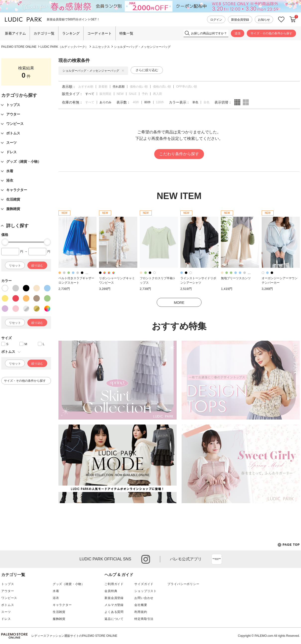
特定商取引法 (144, 619)
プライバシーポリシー (183, 584)
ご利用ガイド (114, 584)
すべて (90, 102)
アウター (8, 591)
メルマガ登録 (114, 605)
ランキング (71, 33)
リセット (15, 266)
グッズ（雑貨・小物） (69, 584)
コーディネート (100, 33)
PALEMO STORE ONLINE (19, 47)
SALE (133, 94)
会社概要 (141, 605)
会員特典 (111, 591)
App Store (217, 559)
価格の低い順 (139, 87)
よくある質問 (114, 612)
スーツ (6, 612)
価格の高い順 (162, 87)
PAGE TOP (289, 545)
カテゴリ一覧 (44, 33)
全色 (206, 102)
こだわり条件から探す (179, 154)
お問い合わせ (144, 598)
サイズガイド (144, 584)
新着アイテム (15, 33)
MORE (179, 303)
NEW (120, 94)
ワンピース (9, 598)
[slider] (5, 242)
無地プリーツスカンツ (236, 278)
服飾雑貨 (59, 619)
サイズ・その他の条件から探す (271, 33)
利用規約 (141, 612)
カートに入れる (293, 19)
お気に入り (281, 20)
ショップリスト (146, 591)
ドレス (6, 619)
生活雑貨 (59, 612)
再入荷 (157, 94)
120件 (160, 102)
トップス (8, 584)
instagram (146, 559)
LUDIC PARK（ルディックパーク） (64, 47)
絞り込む (37, 266)
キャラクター (62, 605)
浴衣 (56, 598)
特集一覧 (126, 33)
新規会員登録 (240, 20)
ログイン (216, 20)
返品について (114, 619)
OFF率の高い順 (187, 87)
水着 (56, 591)
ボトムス (8, 605)
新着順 (103, 87)
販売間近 (105, 94)
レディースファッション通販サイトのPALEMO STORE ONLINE (74, 636)
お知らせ (264, 20)
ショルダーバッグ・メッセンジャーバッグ (142, 47)
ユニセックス (101, 47)
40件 (136, 102)
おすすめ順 (86, 87)
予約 (145, 94)
